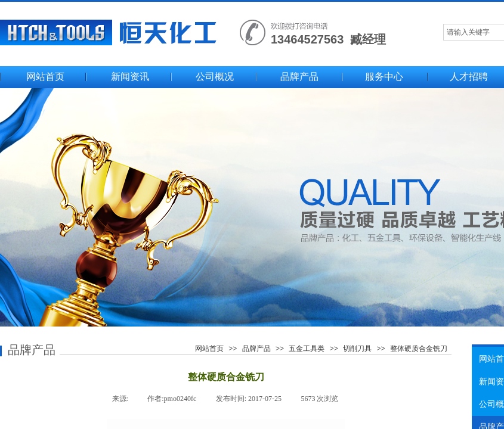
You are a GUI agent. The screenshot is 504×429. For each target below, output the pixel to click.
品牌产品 (299, 77)
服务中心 (384, 77)
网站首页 (45, 77)
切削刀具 (357, 349)
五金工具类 (307, 349)
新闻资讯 (130, 77)
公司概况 (215, 77)
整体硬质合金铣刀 (419, 349)
